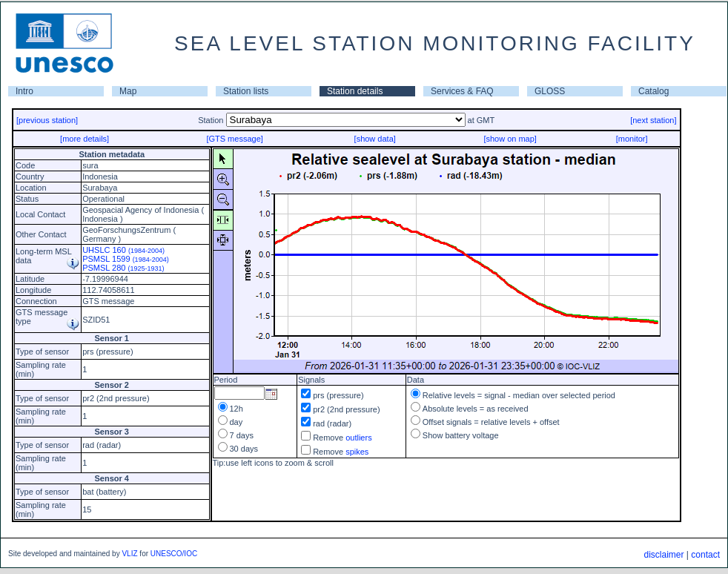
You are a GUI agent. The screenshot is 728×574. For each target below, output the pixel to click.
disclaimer (664, 555)
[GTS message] (234, 139)
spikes (357, 452)
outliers (358, 438)
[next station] (653, 120)
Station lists (246, 91)
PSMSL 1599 (126, 259)
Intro (24, 91)
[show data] (375, 139)
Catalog (653, 91)
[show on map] (510, 139)
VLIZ (129, 554)
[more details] (85, 139)
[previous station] (47, 120)
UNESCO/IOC (174, 554)
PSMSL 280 (123, 268)
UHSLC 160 (123, 250)
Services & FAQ (462, 91)
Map (128, 91)
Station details (355, 91)
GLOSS (550, 91)
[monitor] (632, 139)
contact (705, 555)
